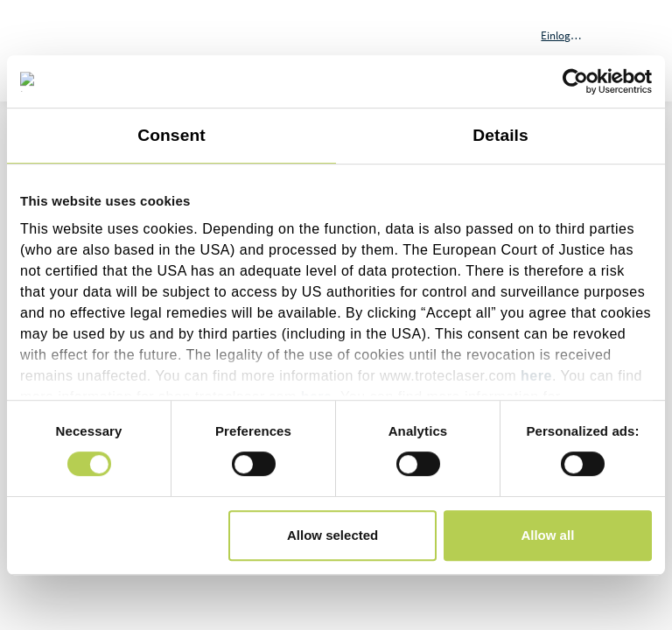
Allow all (547, 535)
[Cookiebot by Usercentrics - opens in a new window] (575, 81)
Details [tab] (500, 135)
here (536, 376)
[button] (573, 35)
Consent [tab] (171, 135)
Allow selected (332, 535)
